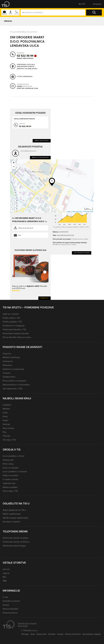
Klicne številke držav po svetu (17, 337)
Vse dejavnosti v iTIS (12, 389)
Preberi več (44, 298)
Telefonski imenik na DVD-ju (16, 542)
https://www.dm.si (25, 76)
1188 (5, 581)
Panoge (25, 634)
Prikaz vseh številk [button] (25, 58)
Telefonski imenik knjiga (14, 546)
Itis (12, 32)
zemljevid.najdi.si (26, 228)
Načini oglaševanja (12, 514)
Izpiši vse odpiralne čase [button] (27, 89)
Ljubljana (7, 405)
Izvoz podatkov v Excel (14, 456)
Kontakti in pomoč (11, 601)
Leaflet (69, 212)
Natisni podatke (10, 487)
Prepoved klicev (10, 613)
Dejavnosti (41, 634)
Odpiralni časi (9, 483)
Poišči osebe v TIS (11, 318)
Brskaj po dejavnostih (40, 157)
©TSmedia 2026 (88, 212)
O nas (5, 597)
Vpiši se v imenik (11, 314)
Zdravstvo (7, 365)
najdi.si (6, 573)
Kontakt (52, 634)
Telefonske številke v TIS (14, 329)
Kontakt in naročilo (11, 522)
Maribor (6, 409)
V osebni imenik (10, 479)
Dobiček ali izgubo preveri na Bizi (65, 244)
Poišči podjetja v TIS (12, 322)
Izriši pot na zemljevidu (27, 69)
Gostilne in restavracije (13, 369)
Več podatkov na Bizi (82, 253)
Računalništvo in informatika (16, 385)
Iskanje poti (8, 460)
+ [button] (14, 163)
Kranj (5, 416)
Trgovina (7, 354)
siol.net (6, 569)
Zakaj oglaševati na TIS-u (14, 510)
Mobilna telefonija (11, 357)
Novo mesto (8, 428)
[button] (7, 4)
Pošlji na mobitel (10, 475)
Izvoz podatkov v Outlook (15, 472)
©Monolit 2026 (77, 212)
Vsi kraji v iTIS (9, 440)
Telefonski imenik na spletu (16, 538)
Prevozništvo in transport (14, 381)
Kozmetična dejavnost (26, 32)
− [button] (14, 167)
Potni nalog (8, 464)
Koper (5, 420)
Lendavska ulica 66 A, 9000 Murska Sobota (26, 66)
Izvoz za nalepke (11, 468)
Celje (5, 413)
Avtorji (6, 605)
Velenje (6, 424)
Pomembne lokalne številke (16, 333)
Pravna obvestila (10, 609)
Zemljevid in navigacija (14, 326)
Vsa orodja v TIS (10, 491)
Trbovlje (6, 436)
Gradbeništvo (9, 377)
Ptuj (5, 432)
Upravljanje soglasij (91, 634)
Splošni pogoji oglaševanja (15, 518)
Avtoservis (8, 361)
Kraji (33, 634)
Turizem (6, 373)
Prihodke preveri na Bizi (80, 239)
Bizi (20, 235)
